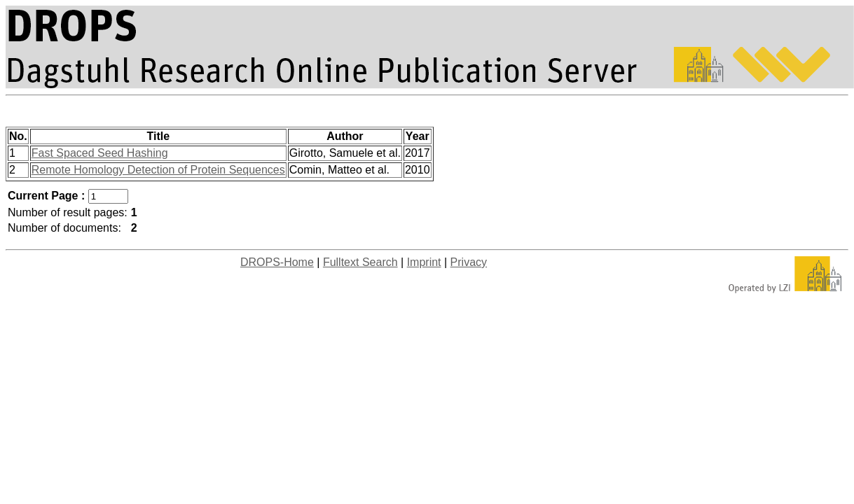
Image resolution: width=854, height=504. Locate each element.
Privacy (469, 262)
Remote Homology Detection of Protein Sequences (158, 170)
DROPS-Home (277, 262)
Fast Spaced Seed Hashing (100, 153)
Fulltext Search (360, 262)
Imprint (424, 262)
